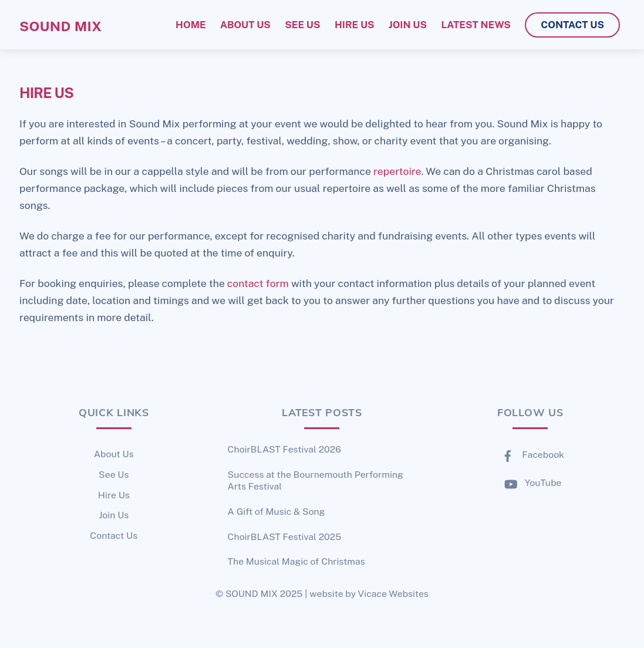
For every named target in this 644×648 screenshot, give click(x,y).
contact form (258, 283)
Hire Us (114, 495)
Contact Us (114, 536)
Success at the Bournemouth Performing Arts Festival (316, 481)
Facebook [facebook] (530, 455)
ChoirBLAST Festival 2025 (285, 537)
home (191, 25)
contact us (572, 25)
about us (245, 25)
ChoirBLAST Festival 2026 (284, 449)
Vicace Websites (393, 594)
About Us (114, 454)
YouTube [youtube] (530, 483)
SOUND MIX (252, 594)
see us (302, 25)
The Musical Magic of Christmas (296, 561)
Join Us (114, 515)
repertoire (397, 171)
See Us (114, 475)
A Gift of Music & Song (277, 512)
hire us (355, 25)
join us (408, 25)
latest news (476, 25)
